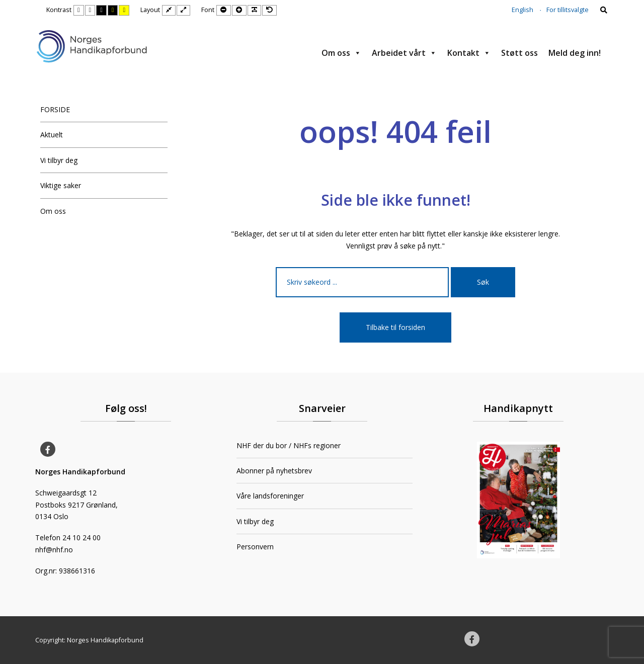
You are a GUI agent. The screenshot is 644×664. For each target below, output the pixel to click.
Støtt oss (519, 53)
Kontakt (469, 53)
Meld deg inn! (575, 53)
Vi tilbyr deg (59, 160)
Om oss (341, 53)
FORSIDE (55, 109)
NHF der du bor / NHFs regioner (289, 445)
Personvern (255, 547)
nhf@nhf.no (54, 550)
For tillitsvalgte (568, 10)
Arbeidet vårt (404, 53)
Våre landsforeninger (270, 496)
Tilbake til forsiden (395, 327)
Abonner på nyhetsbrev (274, 471)
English (522, 10)
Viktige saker (61, 185)
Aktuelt (52, 135)
